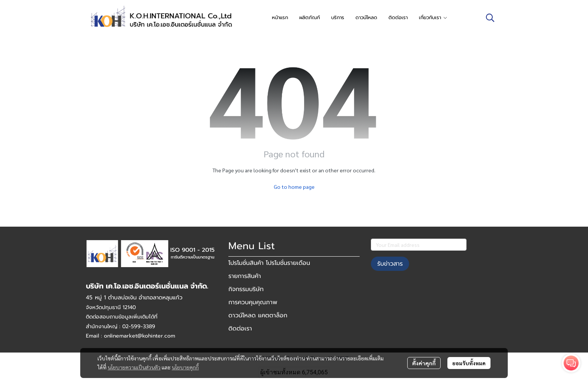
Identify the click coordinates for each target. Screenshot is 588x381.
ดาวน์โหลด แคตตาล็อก (258, 315)
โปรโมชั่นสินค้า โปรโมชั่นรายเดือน (269, 263)
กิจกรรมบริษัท (246, 289)
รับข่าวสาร (390, 264)
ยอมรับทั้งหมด (469, 363)
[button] (490, 18)
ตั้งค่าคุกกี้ (424, 363)
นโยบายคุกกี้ (185, 367)
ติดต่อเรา (240, 329)
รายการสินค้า (245, 276)
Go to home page (294, 187)
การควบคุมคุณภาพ (253, 302)
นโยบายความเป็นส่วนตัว (134, 367)
